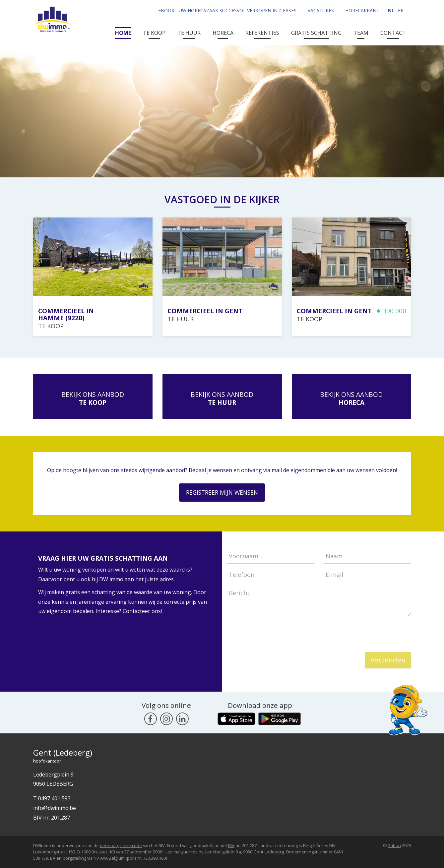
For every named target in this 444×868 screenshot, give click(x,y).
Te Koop (154, 33)
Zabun (394, 845)
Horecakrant (362, 10)
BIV (231, 845)
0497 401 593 (54, 798)
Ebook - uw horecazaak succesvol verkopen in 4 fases (227, 10)
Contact (393, 33)
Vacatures (321, 10)
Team (361, 33)
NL (391, 10)
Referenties (262, 33)
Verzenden (388, 660)
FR (401, 10)
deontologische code (121, 845)
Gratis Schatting (316, 33)
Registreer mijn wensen (222, 492)
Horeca (223, 33)
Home (123, 33)
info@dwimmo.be (55, 808)
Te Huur (189, 33)
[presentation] (278, 633)
